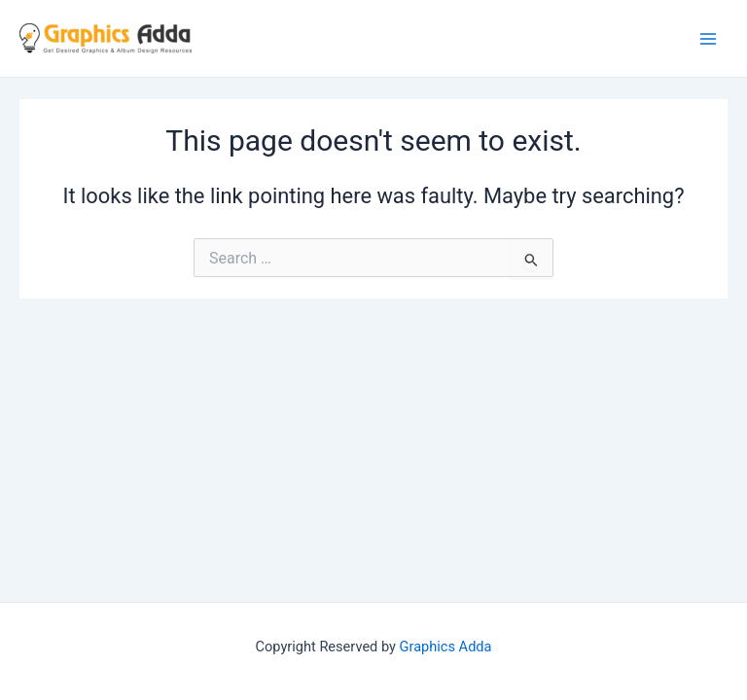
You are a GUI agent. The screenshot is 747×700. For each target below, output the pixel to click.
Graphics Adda (446, 647)
